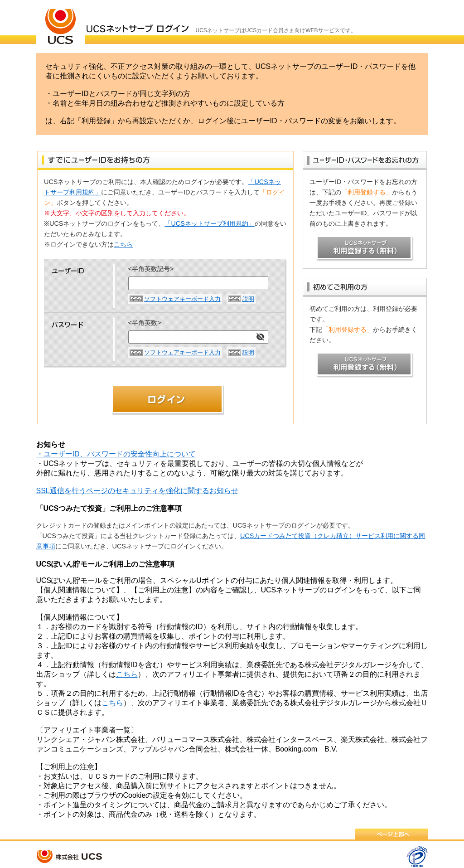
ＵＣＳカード (60, 22)
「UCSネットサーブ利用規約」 (209, 223)
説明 (248, 299)
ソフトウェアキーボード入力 (182, 299)
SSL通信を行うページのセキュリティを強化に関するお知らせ (137, 491)
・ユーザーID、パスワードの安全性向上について (116, 454)
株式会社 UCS (70, 857)
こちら (123, 244)
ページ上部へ (391, 834)
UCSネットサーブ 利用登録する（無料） (365, 249)
